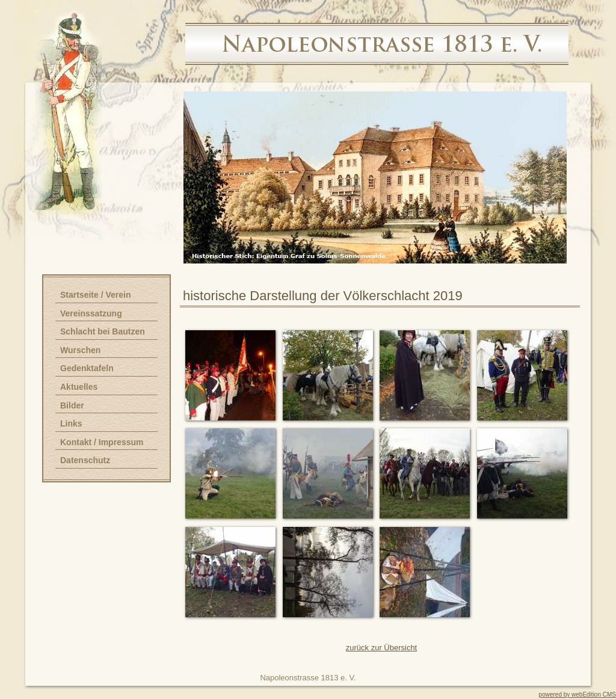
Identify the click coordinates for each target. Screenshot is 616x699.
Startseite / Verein (96, 295)
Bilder (72, 405)
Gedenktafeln (87, 368)
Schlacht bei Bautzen (103, 331)
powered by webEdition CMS (577, 694)
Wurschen (80, 350)
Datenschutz (85, 460)
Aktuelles (79, 387)
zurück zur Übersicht (381, 648)
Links (71, 423)
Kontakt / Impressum (102, 442)
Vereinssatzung (91, 313)
